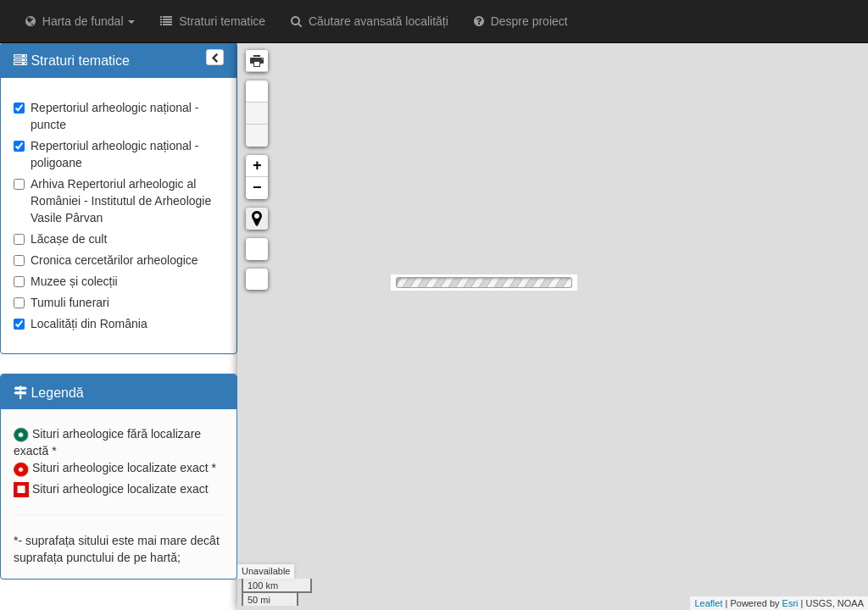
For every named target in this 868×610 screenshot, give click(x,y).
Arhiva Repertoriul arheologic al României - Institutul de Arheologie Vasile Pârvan (112, 201)
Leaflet (708, 603)
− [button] (257, 188)
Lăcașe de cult (60, 239)
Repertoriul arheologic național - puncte (106, 116)
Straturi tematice (213, 21)
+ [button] (257, 166)
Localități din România (81, 324)
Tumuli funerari (61, 302)
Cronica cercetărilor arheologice (106, 260)
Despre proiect (521, 21)
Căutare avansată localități (370, 21)
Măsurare (257, 249)
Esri (790, 603)
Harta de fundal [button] (80, 21)
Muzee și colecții (66, 281)
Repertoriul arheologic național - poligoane (106, 154)
